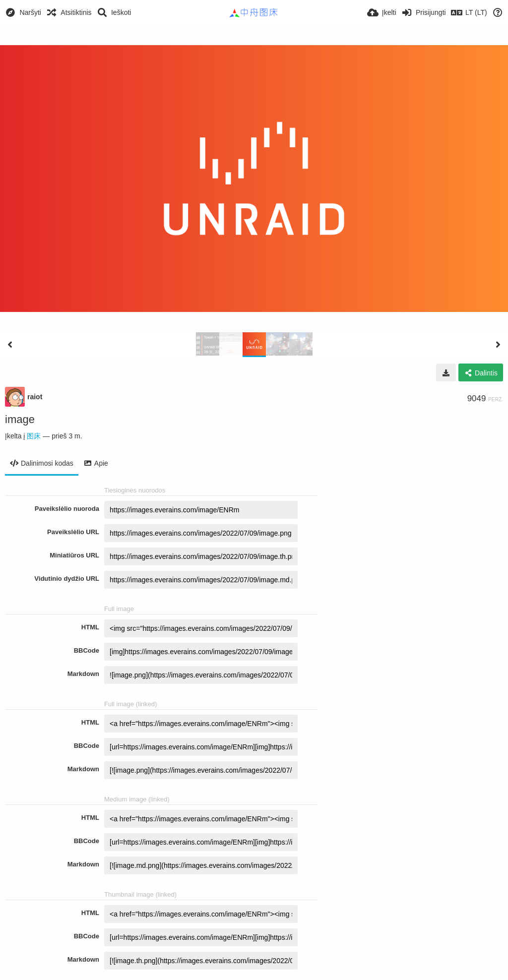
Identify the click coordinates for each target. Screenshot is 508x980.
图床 (34, 436)
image (20, 419)
